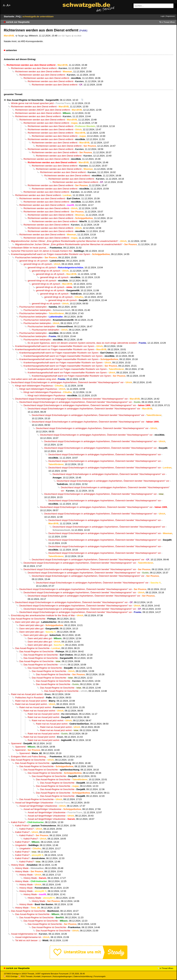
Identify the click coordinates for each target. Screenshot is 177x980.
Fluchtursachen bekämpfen (29, 257)
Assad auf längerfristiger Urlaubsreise (34, 803)
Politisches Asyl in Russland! (30, 698)
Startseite (9, 16)
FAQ (19, 16)
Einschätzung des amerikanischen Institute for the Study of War (43, 615)
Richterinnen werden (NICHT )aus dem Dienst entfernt (43, 110)
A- (4, 5)
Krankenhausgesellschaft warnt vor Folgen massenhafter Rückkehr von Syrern (51, 254)
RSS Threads (25, 976)
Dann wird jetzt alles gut (27, 622)
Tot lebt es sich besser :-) (28, 940)
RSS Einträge (11, 976)
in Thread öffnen (168, 22)
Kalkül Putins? (18, 822)
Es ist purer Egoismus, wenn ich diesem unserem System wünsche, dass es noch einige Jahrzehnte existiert (82, 343)
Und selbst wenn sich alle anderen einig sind (33, 379)
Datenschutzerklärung (83, 976)
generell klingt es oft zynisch (34, 261)
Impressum (47, 976)
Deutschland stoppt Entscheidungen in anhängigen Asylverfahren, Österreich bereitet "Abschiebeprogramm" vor (67, 382)
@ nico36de (76, 36)
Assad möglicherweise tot (24, 934)
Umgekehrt (21, 845)
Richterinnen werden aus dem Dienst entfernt (34, 68)
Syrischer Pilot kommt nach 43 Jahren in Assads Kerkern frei (41, 251)
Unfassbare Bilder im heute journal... (29, 248)
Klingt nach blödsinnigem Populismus (34, 386)
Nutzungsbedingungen (62, 976)
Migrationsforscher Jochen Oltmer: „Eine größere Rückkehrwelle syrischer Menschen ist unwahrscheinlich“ (65, 241)
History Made (18, 865)
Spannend (16, 743)
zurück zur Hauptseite (18, 22)
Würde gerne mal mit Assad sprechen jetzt (32, 103)
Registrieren (170, 16)
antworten (11, 50)
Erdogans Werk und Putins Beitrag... (29, 757)
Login (163, 16)
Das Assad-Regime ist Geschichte (25, 100)
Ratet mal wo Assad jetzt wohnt (27, 694)
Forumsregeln (100, 976)
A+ (8, 5)
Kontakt (37, 976)
